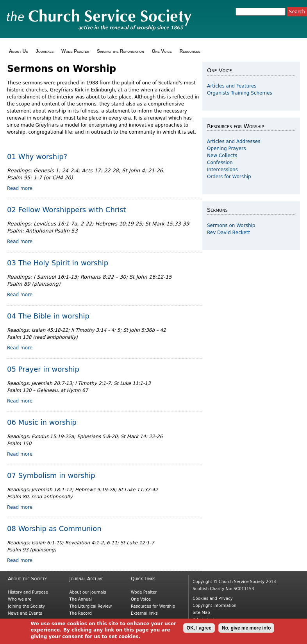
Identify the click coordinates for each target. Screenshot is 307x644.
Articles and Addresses (234, 141)
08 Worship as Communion (54, 529)
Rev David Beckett (228, 233)
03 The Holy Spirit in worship (58, 263)
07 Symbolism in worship (51, 475)
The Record (81, 613)
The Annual (81, 599)
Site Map (201, 613)
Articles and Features (232, 86)
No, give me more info (246, 630)
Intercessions (222, 170)
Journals (45, 51)
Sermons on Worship (231, 225)
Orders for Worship (229, 177)
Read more (20, 188)
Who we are (20, 599)
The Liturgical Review (91, 606)
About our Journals (88, 592)
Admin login (204, 620)
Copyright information (214, 606)
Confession (220, 163)
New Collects (222, 156)
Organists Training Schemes (240, 93)
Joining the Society (26, 606)
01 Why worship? (37, 157)
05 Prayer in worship (43, 369)
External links (144, 613)
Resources (190, 51)
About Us (19, 51)
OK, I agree (199, 630)
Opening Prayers (226, 148)
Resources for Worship (153, 606)
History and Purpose (28, 592)
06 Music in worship (42, 422)
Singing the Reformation (120, 51)
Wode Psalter (75, 51)
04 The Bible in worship (48, 316)
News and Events (25, 613)
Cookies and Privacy (212, 598)
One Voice (162, 51)
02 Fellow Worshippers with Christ (67, 210)
